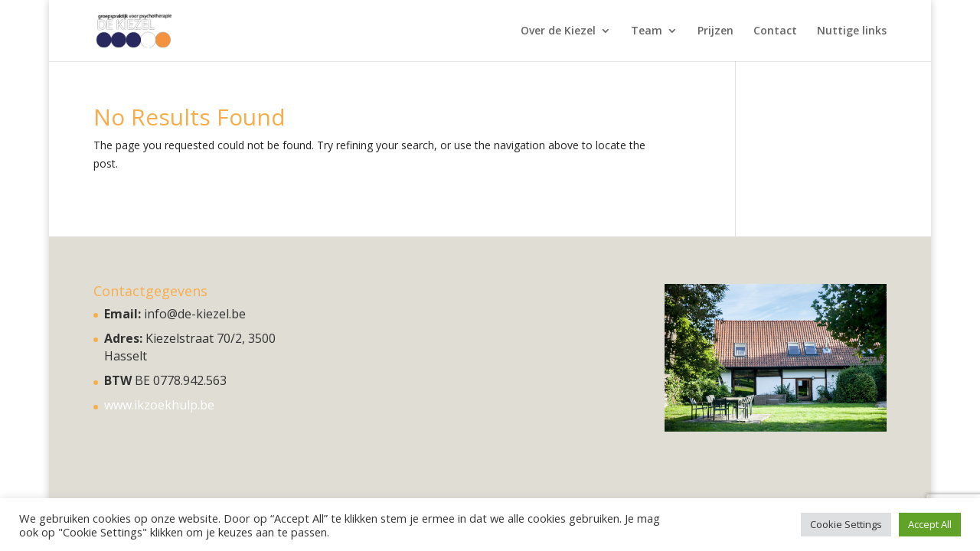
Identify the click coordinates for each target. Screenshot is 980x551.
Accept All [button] (930, 524)
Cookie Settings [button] (846, 524)
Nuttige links (852, 31)
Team (647, 31)
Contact (775, 31)
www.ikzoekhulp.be (159, 405)
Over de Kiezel (558, 31)
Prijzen (715, 31)
